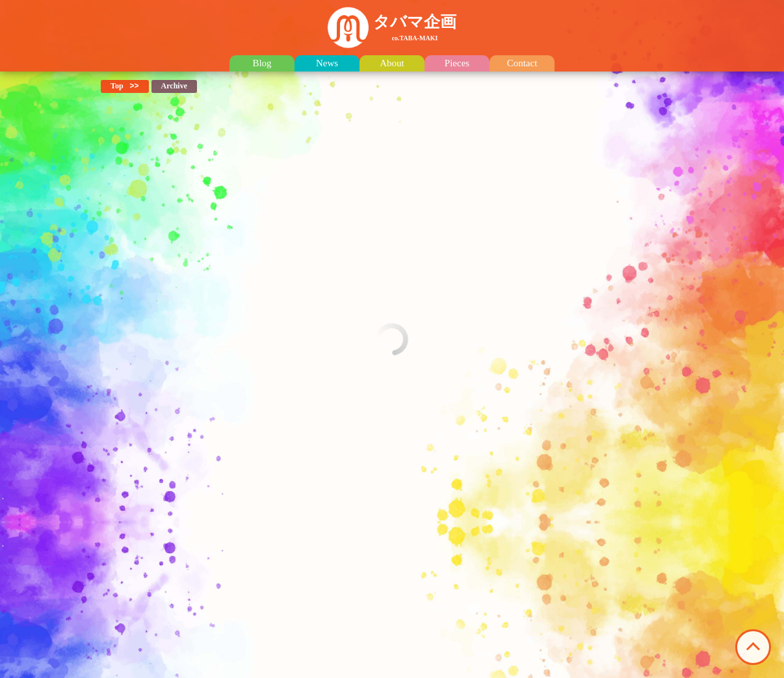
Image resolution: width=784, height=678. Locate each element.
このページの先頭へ (753, 647)
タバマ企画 (415, 27)
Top (117, 86)
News (327, 63)
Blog (262, 63)
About (392, 63)
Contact (522, 63)
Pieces (457, 63)
